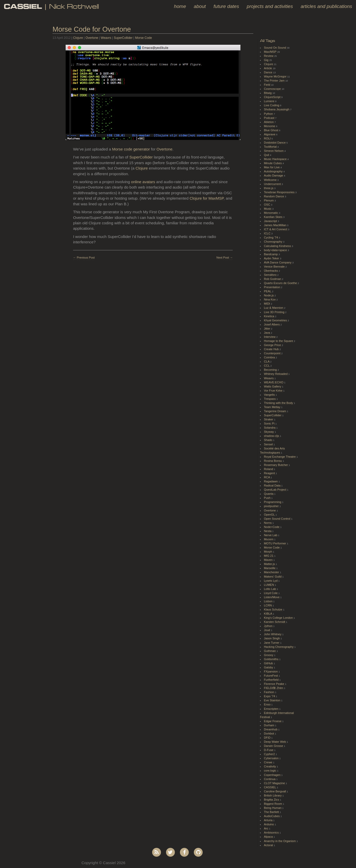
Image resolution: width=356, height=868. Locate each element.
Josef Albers (272, 324)
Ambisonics (272, 832)
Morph (268, 552)
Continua (270, 779)
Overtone (92, 38)
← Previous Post (84, 258)
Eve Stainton (272, 700)
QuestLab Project (275, 490)
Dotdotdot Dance (275, 143)
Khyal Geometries (276, 320)
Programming (273, 502)
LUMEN (269, 585)
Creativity (270, 766)
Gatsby (269, 667)
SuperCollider (123, 38)
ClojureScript (273, 97)
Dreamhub (271, 729)
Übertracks (271, 271)
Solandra (270, 428)
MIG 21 (269, 556)
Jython (268, 626)
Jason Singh (272, 638)
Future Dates (226, 6)
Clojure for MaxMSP (206, 198)
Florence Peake (274, 684)
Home (180, 6)
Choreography (273, 242)
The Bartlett (272, 812)
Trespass (270, 399)
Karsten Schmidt (275, 622)
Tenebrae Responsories (280, 192)
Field (267, 85)
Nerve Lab (271, 535)
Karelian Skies (273, 217)
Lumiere (270, 101)
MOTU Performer (275, 543)
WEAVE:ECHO (274, 382)
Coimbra (270, 357)
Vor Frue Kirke (273, 391)
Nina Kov (270, 299)
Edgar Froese (273, 721)
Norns (268, 523)
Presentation (272, 287)
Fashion (269, 692)
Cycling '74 (271, 237)
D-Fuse (269, 750)
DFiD (268, 738)
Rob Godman (273, 279)
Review (269, 56)
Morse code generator (131, 149)
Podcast (270, 118)
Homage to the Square (279, 341)
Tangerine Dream (275, 411)
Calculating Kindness (278, 246)
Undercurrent (273, 184)
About (200, 6)
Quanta (269, 494)
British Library (273, 795)
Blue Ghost (271, 130)
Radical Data (273, 485)
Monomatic (271, 213)
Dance (268, 72)
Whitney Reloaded (276, 374)
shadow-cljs (272, 436)
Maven (269, 560)
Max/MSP (271, 52)
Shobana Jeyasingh (277, 109)
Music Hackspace (276, 159)
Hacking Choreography (279, 647)
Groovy (269, 655)
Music (268, 209)
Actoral (269, 845)
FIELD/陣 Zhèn (274, 688)
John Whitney (273, 634)
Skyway (269, 432)
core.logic (270, 770)
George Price (273, 345)
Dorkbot (269, 733)
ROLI (268, 138)
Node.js (269, 295)
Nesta (268, 531)
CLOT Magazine (275, 783)
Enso (268, 704)
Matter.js (270, 564)
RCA (267, 477)
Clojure (78, 38)
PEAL (268, 291)
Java (267, 333)
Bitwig (268, 93)
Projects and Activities (270, 6)
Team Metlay (272, 407)
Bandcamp (271, 254)
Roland (269, 469)
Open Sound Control (277, 519)
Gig (267, 60)
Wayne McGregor (276, 76)
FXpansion (271, 671)
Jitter (267, 329)
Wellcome (271, 180)
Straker (269, 419)
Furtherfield (272, 680)
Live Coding (272, 105)
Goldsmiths (271, 659)
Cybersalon (272, 758)
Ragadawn (271, 481)
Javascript (271, 221)
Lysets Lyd (271, 581)
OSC (267, 205)
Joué (267, 630)
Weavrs (106, 38)
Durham (269, 725)
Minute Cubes (273, 163)
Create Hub (272, 349)
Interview (270, 337)
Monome (270, 126)
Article (268, 68)
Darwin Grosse (274, 746)
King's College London (279, 618)
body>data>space (276, 250)
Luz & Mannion (274, 308)
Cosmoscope (273, 89)
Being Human (273, 808)
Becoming (271, 370)
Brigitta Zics (272, 800)
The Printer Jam (275, 81)
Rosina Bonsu (273, 461)
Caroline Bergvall (275, 791)
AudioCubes (272, 816)
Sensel (269, 444)
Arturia (268, 820)
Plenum (269, 200)
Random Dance (274, 196)
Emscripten (271, 709)
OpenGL (270, 515)
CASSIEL (270, 787)
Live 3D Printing (275, 312)
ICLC (268, 233)
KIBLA (268, 614)
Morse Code (144, 38)
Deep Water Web (275, 742)
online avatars (143, 182)
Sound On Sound (275, 48)
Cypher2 (270, 754)
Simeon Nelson (274, 151)
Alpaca (269, 837)
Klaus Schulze (273, 609)
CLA (267, 361)
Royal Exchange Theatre (280, 457)
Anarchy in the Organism (280, 841)
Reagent (270, 473)
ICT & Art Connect (276, 229)
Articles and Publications (326, 6)
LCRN (268, 605)
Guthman (270, 651)
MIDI (267, 304)
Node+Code (272, 527)
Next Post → (225, 258)
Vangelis (270, 395)
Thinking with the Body (279, 403)
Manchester (272, 572)
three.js (269, 188)
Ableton (269, 122)
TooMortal (271, 147)
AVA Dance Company (278, 262)
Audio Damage (274, 175)
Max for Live (272, 167)
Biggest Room (273, 804)
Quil (267, 155)
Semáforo (271, 275)
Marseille (270, 568)
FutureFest (271, 676)
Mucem (269, 539)
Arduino (269, 824)
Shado (268, 440)
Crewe (268, 762)
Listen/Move (272, 597)
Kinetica (269, 316)
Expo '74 (270, 696)
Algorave (270, 134)
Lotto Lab (270, 589)
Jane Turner (272, 643)
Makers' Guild (273, 577)
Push (268, 498)
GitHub (269, 663)
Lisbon (268, 601)
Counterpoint (273, 353)
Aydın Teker (272, 258)
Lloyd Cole (271, 593)
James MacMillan (275, 225)
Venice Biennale (275, 267)
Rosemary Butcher (276, 465)
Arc (266, 828)
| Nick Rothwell (51, 6)
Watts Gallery (273, 386)
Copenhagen (273, 775)
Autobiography (274, 171)
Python (269, 114)
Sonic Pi (270, 423)
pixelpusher (272, 506)
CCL (267, 366)
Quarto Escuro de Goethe (281, 283)
